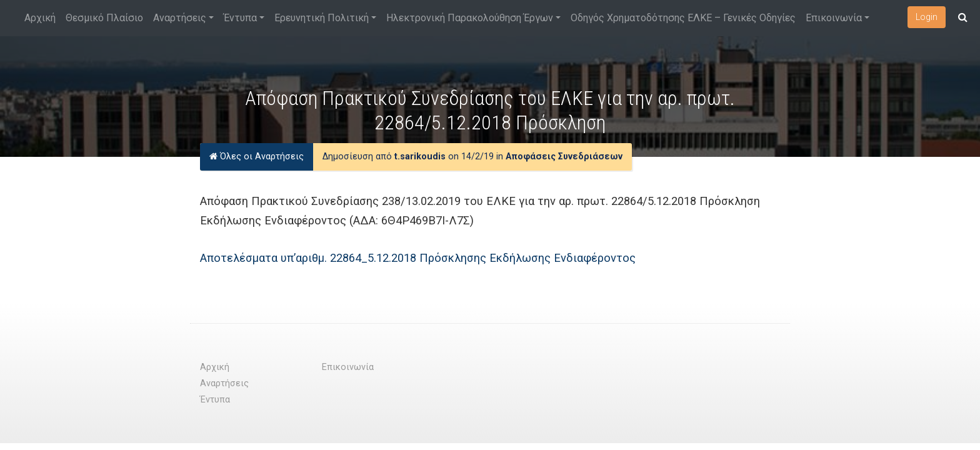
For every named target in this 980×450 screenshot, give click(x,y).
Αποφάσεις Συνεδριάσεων (564, 157)
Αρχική (40, 18)
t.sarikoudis (420, 157)
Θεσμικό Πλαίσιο (104, 18)
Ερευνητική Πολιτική (322, 18)
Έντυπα (240, 18)
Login (927, 17)
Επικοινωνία (834, 18)
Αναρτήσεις (180, 18)
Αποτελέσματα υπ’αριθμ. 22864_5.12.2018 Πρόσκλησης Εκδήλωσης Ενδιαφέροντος (418, 258)
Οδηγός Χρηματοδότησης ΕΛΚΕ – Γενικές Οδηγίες (683, 18)
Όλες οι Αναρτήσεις (257, 157)
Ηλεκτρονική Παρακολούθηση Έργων (470, 18)
